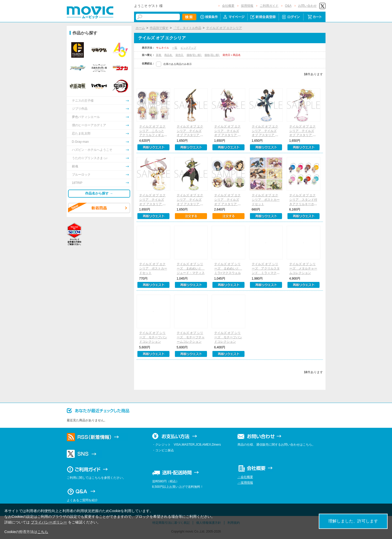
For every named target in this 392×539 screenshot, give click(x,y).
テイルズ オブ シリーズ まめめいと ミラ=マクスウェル (228, 268)
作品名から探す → (99, 193)
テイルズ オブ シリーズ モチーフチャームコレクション (191, 337)
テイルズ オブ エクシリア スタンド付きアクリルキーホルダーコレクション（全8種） (303, 204)
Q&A (288, 6)
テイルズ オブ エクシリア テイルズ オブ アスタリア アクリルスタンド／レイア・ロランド (153, 204)
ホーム (140, 28)
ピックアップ (188, 48)
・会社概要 (245, 477)
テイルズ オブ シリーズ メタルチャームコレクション (303, 268)
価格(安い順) (194, 55)
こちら (43, 532)
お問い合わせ (307, 6)
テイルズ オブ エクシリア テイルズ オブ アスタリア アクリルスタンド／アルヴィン (191, 135)
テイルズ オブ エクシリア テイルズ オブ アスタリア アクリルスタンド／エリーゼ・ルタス (228, 135)
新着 (159, 55)
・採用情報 (245, 483)
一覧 (175, 48)
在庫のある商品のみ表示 (177, 64)
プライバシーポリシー (49, 522)
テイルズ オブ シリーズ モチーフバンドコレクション (153, 337)
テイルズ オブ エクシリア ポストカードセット (266, 200)
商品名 (169, 55)
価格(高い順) (212, 55)
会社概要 (228, 6)
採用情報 (247, 6)
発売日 (180, 55)
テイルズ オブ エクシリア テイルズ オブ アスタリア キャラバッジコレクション (228, 204)
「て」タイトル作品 (187, 28)
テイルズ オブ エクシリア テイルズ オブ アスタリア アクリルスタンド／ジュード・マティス (266, 135)
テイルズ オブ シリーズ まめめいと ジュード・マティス (191, 268)
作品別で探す (159, 28)
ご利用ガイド (269, 6)
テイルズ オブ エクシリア (224, 28)
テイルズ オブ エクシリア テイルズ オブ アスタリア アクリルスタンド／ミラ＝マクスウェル (303, 135)
